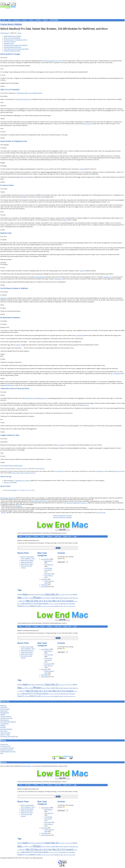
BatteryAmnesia (9, 385)
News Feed (58, 536)
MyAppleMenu (5, 713)
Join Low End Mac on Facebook (62, 517)
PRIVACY (4, 513)
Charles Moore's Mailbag (11, 24)
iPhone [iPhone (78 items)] (37, 598)
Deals (9, 20)
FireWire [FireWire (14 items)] (67, 595)
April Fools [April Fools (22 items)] (31, 595)
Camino (82, 271)
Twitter (19, 469)
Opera (47, 169)
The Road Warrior (60, 471)
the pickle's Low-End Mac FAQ (9, 736)
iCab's (26, 177)
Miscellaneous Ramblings (8, 498)
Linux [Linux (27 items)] (53, 598)
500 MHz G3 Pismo (24, 99)
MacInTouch (4, 711)
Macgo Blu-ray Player (7, 750)
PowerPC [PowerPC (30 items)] (21, 606)
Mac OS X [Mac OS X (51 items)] (30, 601)
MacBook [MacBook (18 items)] (61, 598)
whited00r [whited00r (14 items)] (61, 606)
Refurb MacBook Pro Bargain (12, 36)
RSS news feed (41, 469)
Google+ (25, 469)
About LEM (52, 494)
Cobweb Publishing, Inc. (41, 501)
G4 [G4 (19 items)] (72, 595)
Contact (74, 494)
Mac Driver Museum (6, 729)
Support (45, 20)
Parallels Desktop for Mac (8, 752)
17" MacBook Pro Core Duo (22, 481)
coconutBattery (79, 335)
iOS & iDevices (49, 576)
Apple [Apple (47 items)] (25, 594)
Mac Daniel (48, 574)
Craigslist (62, 445)
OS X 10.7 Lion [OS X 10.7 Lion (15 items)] (51, 604)
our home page (12, 490)
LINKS (3, 508)
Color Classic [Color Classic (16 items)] (62, 595)
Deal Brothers (4, 724)
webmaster (18, 506)
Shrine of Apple (5, 709)
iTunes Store (85, 405)
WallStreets (4, 298)
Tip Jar (19, 33)
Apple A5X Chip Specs (27, 560)
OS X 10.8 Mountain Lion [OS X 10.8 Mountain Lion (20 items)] (62, 604)
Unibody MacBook (40, 277)
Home (3, 20)
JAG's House (4, 731)
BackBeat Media (26, 766)
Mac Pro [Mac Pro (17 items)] (19, 604)
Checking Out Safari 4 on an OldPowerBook (29, 93)
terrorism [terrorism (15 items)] (48, 606)
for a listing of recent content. (26, 490)
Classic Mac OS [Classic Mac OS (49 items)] (52, 594)
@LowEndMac (54, 20)
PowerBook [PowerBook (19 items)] (72, 604)
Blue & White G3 (29, 398)
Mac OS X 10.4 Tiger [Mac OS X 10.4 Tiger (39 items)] (44, 601)
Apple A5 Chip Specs (27, 562)
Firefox (81, 169)
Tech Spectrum (49, 565)
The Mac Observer (6, 716)
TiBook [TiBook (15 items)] (52, 606)
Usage (64, 494)
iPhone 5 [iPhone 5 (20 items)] (49, 598)
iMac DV (23, 195)
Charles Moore (5, 33)
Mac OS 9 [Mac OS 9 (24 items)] (23, 601)
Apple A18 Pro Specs (27, 564)
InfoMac (3, 715)
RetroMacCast (5, 720)
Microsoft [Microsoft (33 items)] (25, 604)
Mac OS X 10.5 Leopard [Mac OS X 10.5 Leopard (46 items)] (63, 601)
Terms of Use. (102, 513)
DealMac (3, 725)
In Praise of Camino (10, 42)
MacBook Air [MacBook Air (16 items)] (67, 598)
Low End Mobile (46, 587)
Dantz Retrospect (87, 124)
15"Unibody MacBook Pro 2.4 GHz (52, 61)
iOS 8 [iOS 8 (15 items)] (29, 598)
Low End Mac (45, 559)
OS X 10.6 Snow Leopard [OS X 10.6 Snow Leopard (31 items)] (39, 604)
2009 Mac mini (42, 398)
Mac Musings (48, 561)
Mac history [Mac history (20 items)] (73, 598)
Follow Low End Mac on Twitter (63, 516)
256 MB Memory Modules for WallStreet (16, 45)
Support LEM (67, 536)
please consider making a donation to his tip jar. (24, 473)
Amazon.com (4, 744)
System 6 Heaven (5, 733)
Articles (24, 20)
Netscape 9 (64, 220)
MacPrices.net (118, 471)
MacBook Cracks (9, 43)
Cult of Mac (4, 707)
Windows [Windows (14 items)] (66, 606)
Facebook (8, 469)
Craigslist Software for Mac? (12, 51)
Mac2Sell (3, 727)
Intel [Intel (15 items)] (23, 598)
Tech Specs (16, 20)
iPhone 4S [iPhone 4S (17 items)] (44, 598)
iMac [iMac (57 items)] (20, 598)
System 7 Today (5, 735)
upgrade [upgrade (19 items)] (56, 606)
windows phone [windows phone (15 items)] (72, 606)
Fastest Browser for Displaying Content (16, 40)
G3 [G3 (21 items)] (70, 595)
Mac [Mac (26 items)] (57, 598)
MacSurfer (3, 705)
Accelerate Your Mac (6, 718)
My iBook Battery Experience (12, 47)
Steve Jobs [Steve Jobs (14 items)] (43, 606)
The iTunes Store (5, 746)
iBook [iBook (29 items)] (75, 594)
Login (75, 536)
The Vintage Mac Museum (8, 722)
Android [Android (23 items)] (20, 595)
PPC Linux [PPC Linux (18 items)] (27, 606)
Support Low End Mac (10, 482)
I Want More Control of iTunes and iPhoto (16, 49)
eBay (39, 197)
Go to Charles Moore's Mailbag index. (12, 466)
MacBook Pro (108, 277)
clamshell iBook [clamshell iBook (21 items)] (40, 595)
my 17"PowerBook (116, 374)
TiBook (18, 345)
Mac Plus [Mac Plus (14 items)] (75, 601)
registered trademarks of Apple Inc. (77, 503)
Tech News (44, 585)
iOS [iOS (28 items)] (26, 598)
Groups (31, 20)
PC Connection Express (7, 748)
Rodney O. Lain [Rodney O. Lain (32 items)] (35, 606)
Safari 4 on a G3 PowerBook (12, 38)
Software (38, 20)
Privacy (69, 494)
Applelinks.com (101, 471)
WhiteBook (58, 279)
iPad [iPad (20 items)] (31, 598)
